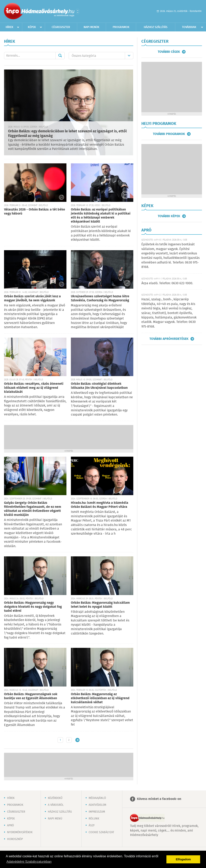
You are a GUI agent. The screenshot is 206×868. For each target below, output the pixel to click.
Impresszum (97, 812)
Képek (32, 27)
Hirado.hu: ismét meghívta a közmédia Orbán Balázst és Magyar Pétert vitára (100, 505)
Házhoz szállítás (156, 27)
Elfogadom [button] (183, 859)
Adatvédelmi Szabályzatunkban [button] (29, 862)
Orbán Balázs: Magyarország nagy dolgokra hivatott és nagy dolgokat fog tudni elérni (33, 607)
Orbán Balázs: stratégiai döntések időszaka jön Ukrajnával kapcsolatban (99, 386)
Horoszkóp (15, 839)
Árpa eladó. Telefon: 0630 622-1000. (167, 283)
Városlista (78, 11)
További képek (169, 216)
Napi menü (55, 819)
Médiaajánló (97, 798)
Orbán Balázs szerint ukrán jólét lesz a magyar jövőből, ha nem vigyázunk (32, 298)
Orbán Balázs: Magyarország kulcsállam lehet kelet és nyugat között (100, 605)
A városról (56, 805)
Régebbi (77, 740)
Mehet (60, 56)
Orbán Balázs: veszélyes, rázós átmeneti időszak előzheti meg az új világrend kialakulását (34, 388)
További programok (169, 134)
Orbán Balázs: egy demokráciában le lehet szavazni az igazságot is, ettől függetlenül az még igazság (67, 134)
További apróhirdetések (169, 339)
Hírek (9, 27)
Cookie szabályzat (101, 832)
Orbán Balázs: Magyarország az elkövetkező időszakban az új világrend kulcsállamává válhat (100, 698)
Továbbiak (189, 27)
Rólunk (94, 819)
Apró (11, 825)
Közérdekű (55, 798)
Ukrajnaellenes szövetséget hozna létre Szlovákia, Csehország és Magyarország (100, 298)
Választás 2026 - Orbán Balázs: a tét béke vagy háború (35, 212)
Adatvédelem (97, 805)
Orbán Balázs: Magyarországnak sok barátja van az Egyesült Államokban (31, 696)
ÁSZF (92, 825)
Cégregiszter (61, 27)
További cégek (169, 52)
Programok (121, 27)
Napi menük (91, 27)
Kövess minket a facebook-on (159, 799)
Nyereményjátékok (20, 832)
